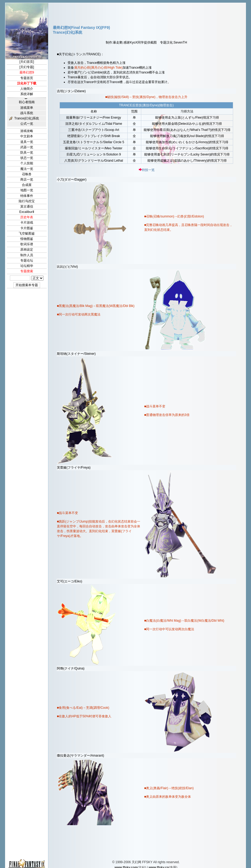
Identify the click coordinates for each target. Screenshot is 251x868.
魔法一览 (27, 169)
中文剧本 (27, 136)
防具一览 (27, 153)
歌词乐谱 (27, 244)
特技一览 (148, 170)
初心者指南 (27, 102)
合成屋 (27, 185)
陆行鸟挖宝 (27, 201)
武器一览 (27, 147)
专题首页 (27, 78)
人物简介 (27, 89)
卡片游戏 (27, 223)
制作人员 (27, 255)
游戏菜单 (27, 108)
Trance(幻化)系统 (27, 118)
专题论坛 (27, 260)
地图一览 (27, 190)
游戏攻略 (27, 131)
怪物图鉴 (27, 239)
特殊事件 (27, 196)
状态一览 (27, 158)
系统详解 (27, 94)
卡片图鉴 (27, 228)
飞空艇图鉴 (27, 233)
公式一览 (27, 124)
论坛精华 (27, 266)
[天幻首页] (27, 62)
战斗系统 (27, 113)
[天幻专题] (27, 67)
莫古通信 (27, 207)
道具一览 (27, 142)
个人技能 (27, 163)
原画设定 (27, 250)
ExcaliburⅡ (27, 212)
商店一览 (27, 180)
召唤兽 (27, 174)
